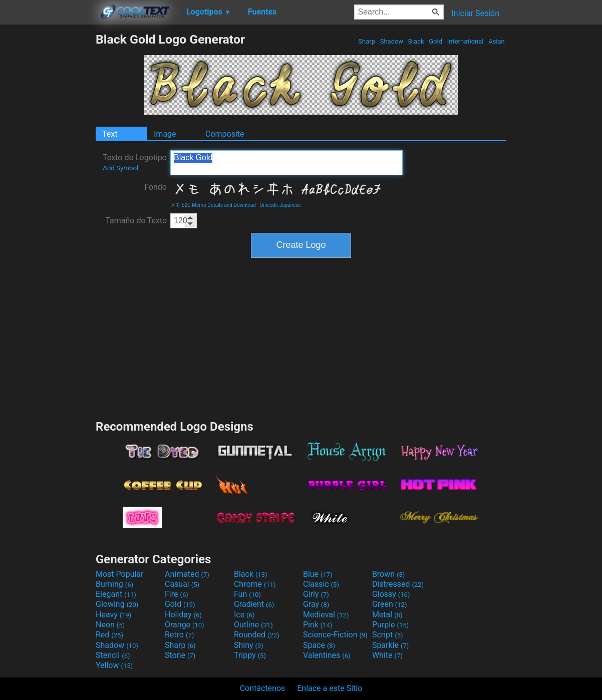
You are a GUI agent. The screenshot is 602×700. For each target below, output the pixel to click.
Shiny (249, 645)
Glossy (391, 594)
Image (165, 134)
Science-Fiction (335, 635)
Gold (435, 41)
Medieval (326, 615)
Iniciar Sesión (475, 13)
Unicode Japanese (280, 205)
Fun (247, 594)
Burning (114, 584)
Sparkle (390, 645)
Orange (185, 625)
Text (110, 134)
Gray (316, 604)
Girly (316, 594)
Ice (244, 615)
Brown (388, 574)
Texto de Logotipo (135, 162)
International (465, 41)
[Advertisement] (48, 182)
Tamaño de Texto (136, 221)
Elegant (116, 594)
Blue (318, 574)
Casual (182, 584)
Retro (179, 635)
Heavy (113, 615)
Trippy (250, 655)
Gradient (254, 604)
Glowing (117, 604)
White (387, 655)
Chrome (255, 584)
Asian (497, 41)
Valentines (327, 655)
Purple (390, 625)
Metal (387, 615)
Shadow (391, 41)
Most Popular (120, 574)
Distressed (398, 584)
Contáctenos (263, 688)
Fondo (156, 187)
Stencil (113, 655)
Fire (177, 594)
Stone (180, 655)
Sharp (367, 41)
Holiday (183, 615)
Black (416, 41)
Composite (225, 134)
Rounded (257, 635)
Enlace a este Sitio (330, 688)
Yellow (114, 665)
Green (390, 604)
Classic (321, 584)
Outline (253, 625)
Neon (110, 625)
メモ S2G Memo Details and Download (213, 205)
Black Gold (286, 163)
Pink (318, 625)
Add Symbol (120, 168)
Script (388, 635)
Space (319, 645)
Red (109, 635)
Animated (187, 574)
